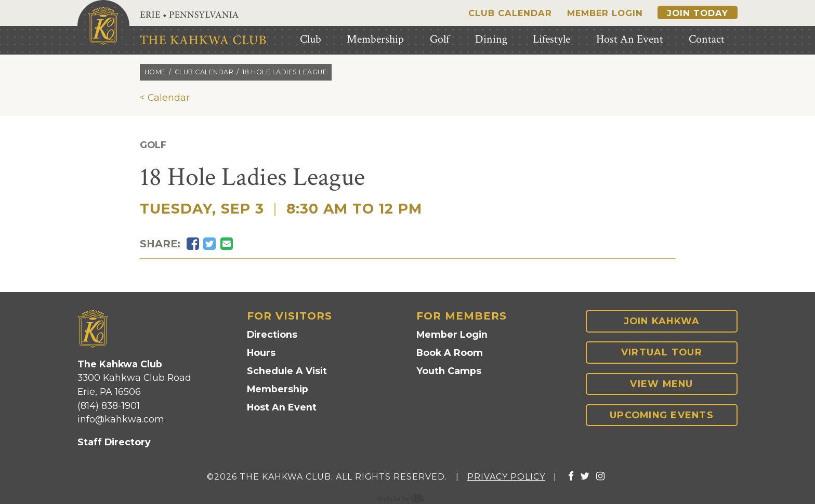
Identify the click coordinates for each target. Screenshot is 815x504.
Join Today (698, 13)
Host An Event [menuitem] (630, 39)
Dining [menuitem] (491, 39)
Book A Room (450, 353)
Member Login (605, 13)
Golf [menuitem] (439, 39)
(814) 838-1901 (109, 406)
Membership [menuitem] (375, 39)
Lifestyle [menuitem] (551, 39)
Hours (261, 353)
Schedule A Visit (287, 371)
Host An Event (282, 407)
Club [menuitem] (311, 39)
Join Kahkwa (662, 321)
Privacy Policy (506, 477)
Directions (272, 334)
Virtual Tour (662, 352)
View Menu (661, 384)
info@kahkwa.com (121, 419)
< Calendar (165, 97)
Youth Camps (449, 371)
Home (155, 72)
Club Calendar (510, 13)
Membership (278, 389)
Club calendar (204, 72)
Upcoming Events (662, 415)
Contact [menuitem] (707, 39)
